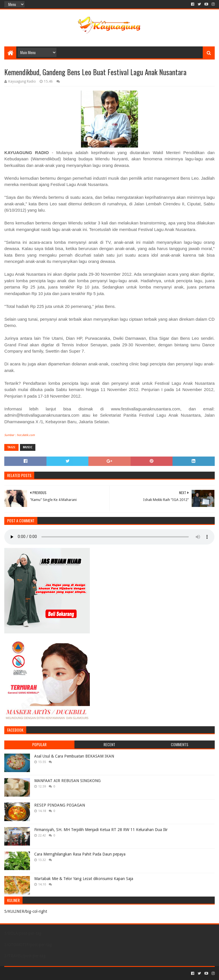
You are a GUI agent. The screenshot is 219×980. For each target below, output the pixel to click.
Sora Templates (36, 973)
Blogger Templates (69, 973)
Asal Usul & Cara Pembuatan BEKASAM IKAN (74, 756)
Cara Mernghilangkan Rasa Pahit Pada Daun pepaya (80, 854)
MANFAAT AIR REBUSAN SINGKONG (67, 781)
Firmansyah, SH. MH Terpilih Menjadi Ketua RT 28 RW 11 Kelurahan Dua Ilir (101, 830)
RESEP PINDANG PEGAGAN (60, 805)
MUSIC (28, 447)
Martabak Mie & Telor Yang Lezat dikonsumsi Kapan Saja (84, 879)
